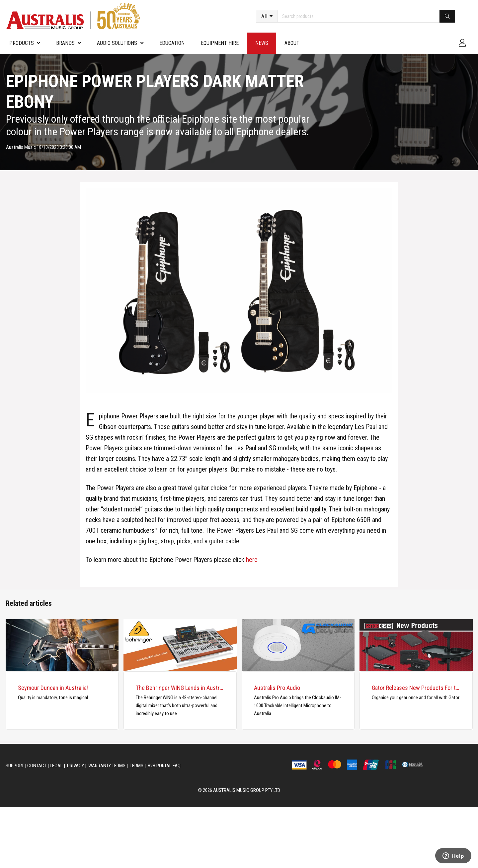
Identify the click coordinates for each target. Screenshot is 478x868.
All (265, 16)
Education (172, 43)
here (252, 560)
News (262, 43)
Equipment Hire (220, 43)
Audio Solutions (117, 43)
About (292, 43)
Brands (65, 43)
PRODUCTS (22, 43)
